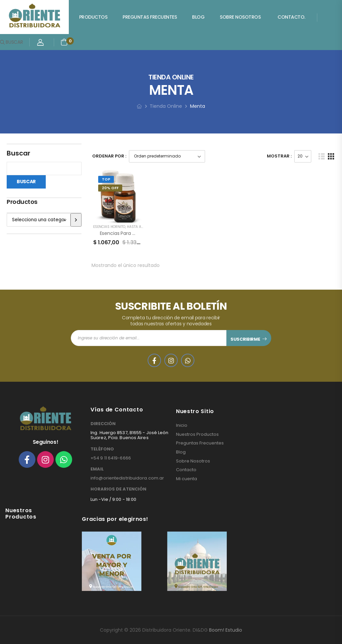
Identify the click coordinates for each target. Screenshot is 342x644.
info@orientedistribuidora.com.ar (127, 478)
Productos (93, 17)
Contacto (186, 470)
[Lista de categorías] (39, 220)
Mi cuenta (187, 479)
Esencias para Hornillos (125, 233)
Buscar (19, 153)
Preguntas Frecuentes (150, 17)
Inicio (182, 425)
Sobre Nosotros (240, 17)
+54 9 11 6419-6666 (111, 458)
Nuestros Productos (197, 434)
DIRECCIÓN (103, 424)
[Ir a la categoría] (76, 220)
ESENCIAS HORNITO (109, 227)
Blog (198, 17)
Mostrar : (279, 156)
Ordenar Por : (109, 156)
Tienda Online (166, 106)
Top (106, 179)
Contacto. (291, 17)
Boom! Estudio (226, 630)
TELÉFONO (102, 449)
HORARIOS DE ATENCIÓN (118, 489)
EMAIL (97, 469)
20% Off (110, 188)
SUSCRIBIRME (245, 339)
